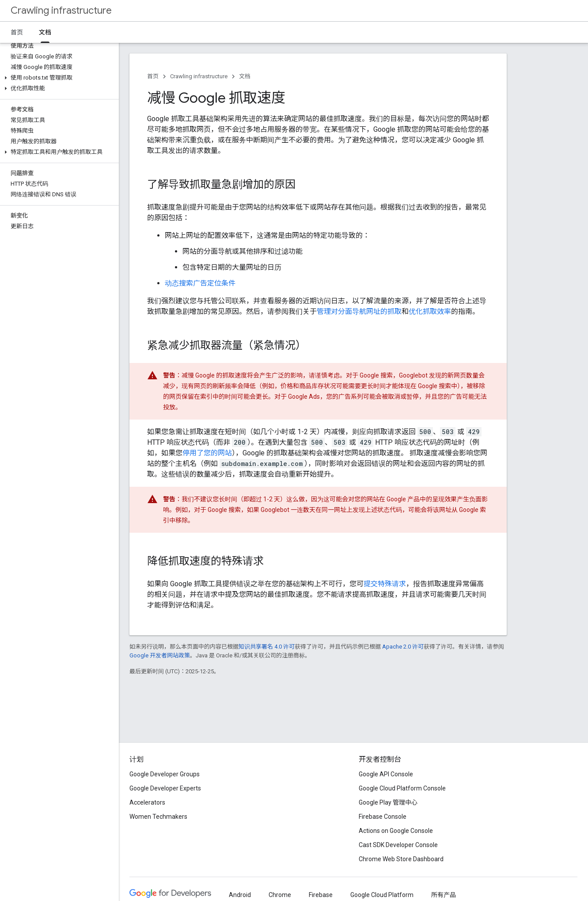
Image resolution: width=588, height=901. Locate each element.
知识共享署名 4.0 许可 (267, 647)
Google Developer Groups (165, 774)
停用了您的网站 (207, 453)
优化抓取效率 (430, 311)
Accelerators (147, 802)
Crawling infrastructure (61, 10)
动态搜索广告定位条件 (200, 283)
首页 (17, 32)
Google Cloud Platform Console (402, 788)
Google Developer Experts (165, 788)
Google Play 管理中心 (388, 802)
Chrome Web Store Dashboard (401, 859)
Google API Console (386, 774)
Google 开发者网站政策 (160, 655)
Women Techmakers (158, 817)
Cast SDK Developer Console (398, 845)
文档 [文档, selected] (45, 32)
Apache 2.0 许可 (403, 647)
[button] (58, 78)
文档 (245, 76)
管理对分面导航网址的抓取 (359, 311)
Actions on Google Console (396, 831)
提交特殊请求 (385, 584)
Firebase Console (383, 817)
